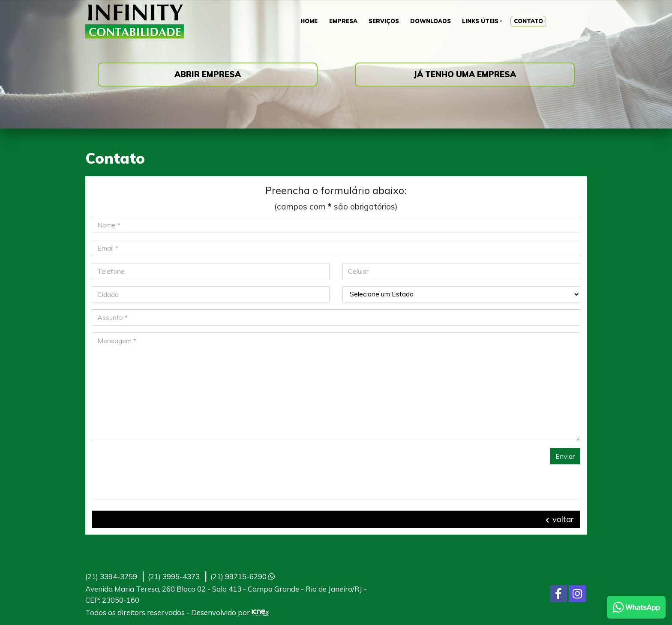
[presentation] (157, 465)
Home (306, 21)
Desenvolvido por (230, 612)
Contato (532, 21)
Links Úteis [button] (482, 21)
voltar (559, 519)
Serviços (384, 21)
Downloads (431, 21)
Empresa (342, 21)
